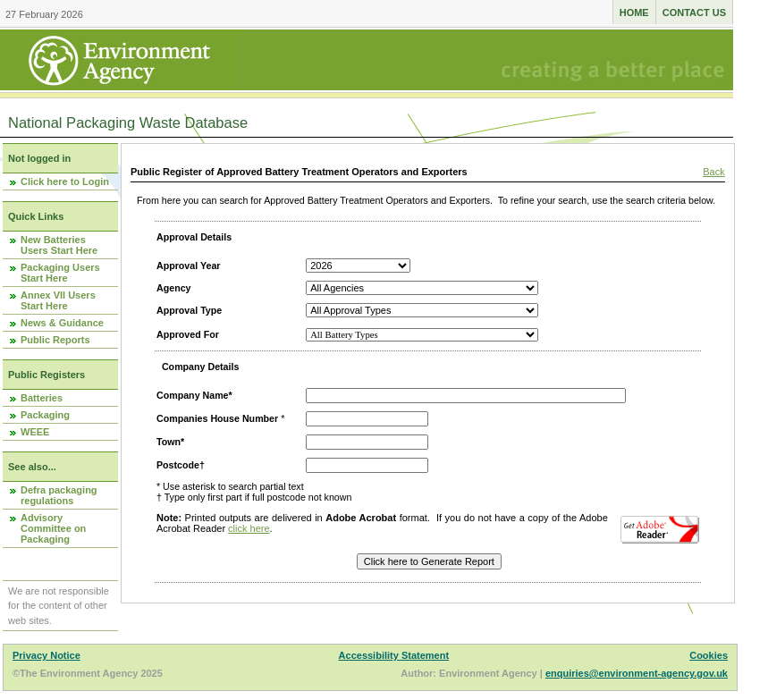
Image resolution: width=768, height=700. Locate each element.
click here (249, 528)
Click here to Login (65, 181)
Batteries (42, 398)
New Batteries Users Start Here (59, 245)
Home (634, 13)
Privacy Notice (46, 655)
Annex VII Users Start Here (58, 300)
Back (713, 172)
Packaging (45, 415)
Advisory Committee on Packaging (53, 528)
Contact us (694, 13)
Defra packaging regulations (59, 495)
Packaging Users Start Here (60, 273)
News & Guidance (62, 323)
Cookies (709, 655)
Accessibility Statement (394, 655)
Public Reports (55, 340)
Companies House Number (217, 418)
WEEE (35, 432)
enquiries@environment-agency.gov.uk (637, 673)
